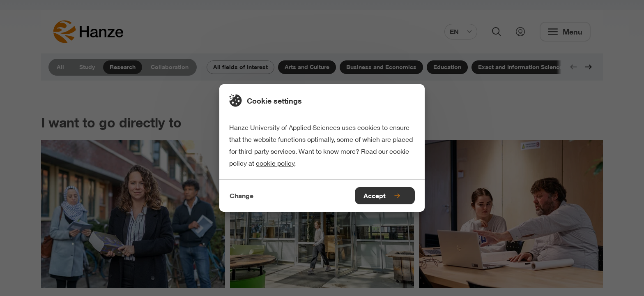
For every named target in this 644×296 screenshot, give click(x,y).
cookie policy (275, 163)
